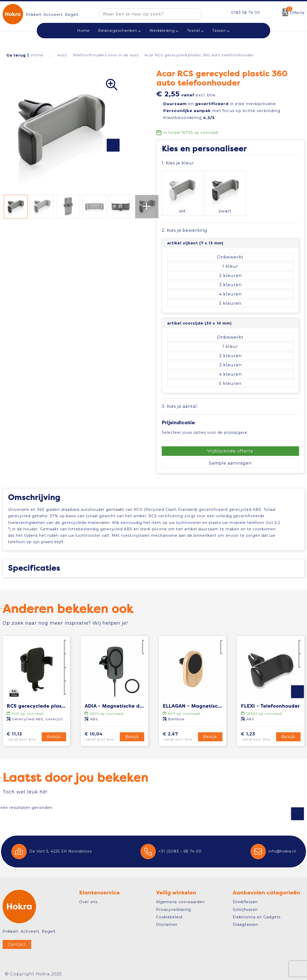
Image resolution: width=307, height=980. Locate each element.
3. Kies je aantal (179, 398)
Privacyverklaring (174, 908)
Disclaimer (167, 922)
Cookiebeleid (169, 915)
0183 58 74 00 (246, 13)
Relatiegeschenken (118, 31)
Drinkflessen (245, 900)
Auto (62, 55)
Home (37, 55)
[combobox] (145, 14)
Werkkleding (162, 31)
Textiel (193, 31)
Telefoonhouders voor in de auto (106, 55)
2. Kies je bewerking (184, 222)
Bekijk (54, 735)
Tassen (219, 31)
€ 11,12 (24, 735)
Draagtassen (245, 922)
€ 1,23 (258, 735)
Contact (17, 942)
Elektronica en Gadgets (257, 915)
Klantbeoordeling (189, 118)
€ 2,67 (180, 735)
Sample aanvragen (230, 455)
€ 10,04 (101, 735)
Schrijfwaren (245, 908)
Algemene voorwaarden (180, 900)
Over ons (88, 900)
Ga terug (16, 55)
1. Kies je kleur (178, 163)
